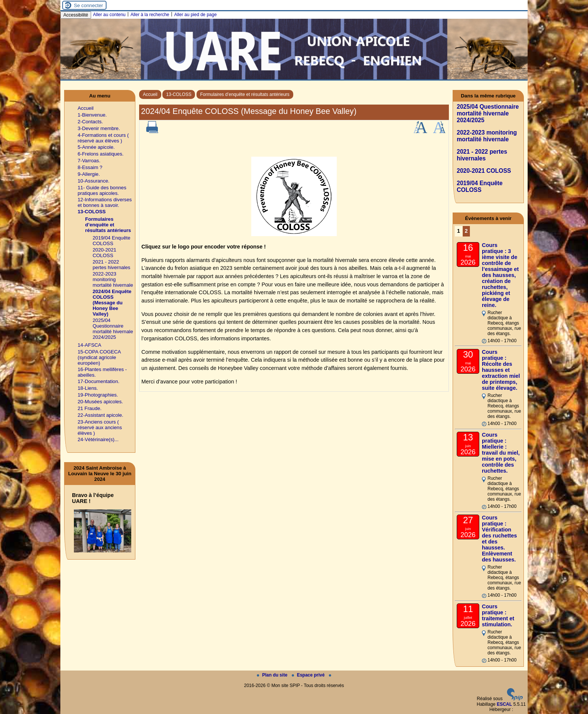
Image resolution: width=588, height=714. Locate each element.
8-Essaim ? (90, 167)
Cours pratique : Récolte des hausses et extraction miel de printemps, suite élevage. (501, 370)
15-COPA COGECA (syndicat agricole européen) (99, 357)
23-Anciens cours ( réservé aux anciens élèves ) (100, 427)
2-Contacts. (90, 122)
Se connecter (88, 5)
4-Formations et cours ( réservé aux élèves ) (103, 138)
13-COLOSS (179, 94)
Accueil (150, 94)
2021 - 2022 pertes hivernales (111, 265)
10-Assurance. (94, 181)
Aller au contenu (109, 15)
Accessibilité (76, 15)
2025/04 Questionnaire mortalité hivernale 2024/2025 (113, 329)
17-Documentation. (98, 381)
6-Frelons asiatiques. (100, 154)
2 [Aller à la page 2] (466, 231)
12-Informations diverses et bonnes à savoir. (105, 202)
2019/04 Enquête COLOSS (111, 241)
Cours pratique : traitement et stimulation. (498, 615)
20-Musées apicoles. (100, 402)
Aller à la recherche (150, 15)
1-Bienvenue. (92, 115)
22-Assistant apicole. (100, 415)
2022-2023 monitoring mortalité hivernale (113, 279)
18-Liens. (88, 388)
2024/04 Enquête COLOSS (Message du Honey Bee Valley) (112, 303)
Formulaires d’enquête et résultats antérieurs (245, 94)
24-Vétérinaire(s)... (98, 439)
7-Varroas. (89, 161)
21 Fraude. (90, 408)
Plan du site (273, 675)
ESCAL (505, 704)
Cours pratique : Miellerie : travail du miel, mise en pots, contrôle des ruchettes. (501, 453)
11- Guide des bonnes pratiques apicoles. (102, 190)
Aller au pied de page (195, 15)
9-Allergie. (89, 174)
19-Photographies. (98, 395)
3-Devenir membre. (99, 128)
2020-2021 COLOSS (104, 253)
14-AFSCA (89, 345)
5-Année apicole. (96, 147)
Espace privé (309, 675)
